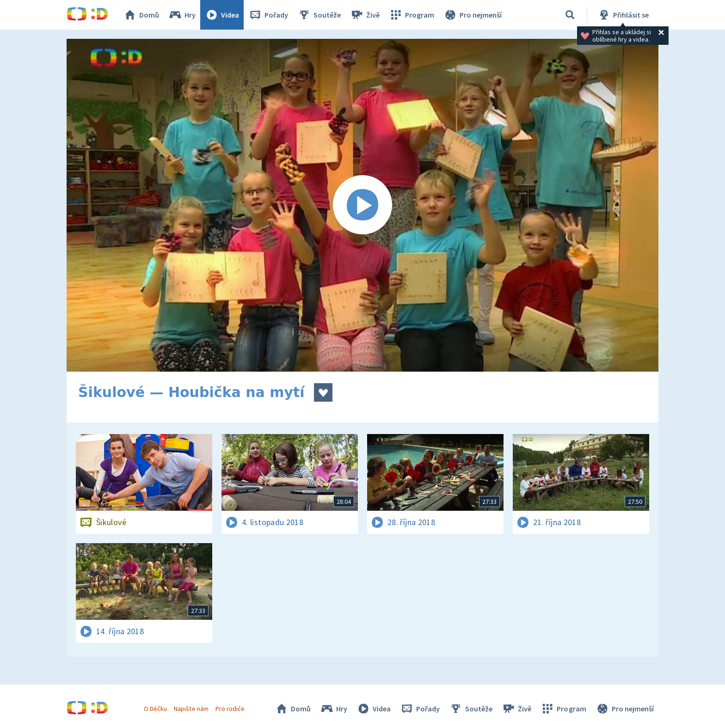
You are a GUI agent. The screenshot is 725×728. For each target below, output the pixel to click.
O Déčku (155, 709)
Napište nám (191, 709)
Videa (222, 15)
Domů (141, 15)
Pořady (268, 15)
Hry (182, 15)
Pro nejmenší (473, 15)
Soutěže (319, 15)
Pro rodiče (230, 709)
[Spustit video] (362, 205)
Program (412, 15)
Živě (365, 15)
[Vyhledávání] (570, 15)
